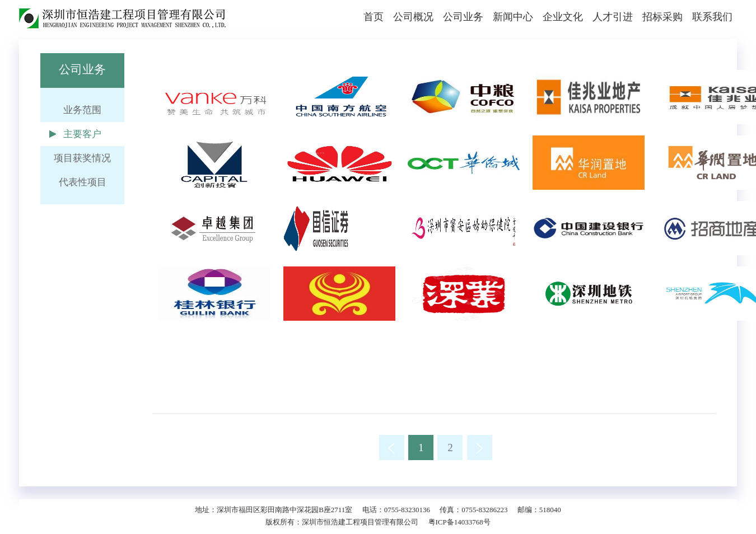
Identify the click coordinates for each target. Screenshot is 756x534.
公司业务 (463, 17)
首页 (374, 17)
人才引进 (613, 17)
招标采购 (662, 17)
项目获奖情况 (82, 158)
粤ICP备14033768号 (459, 522)
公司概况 (413, 17)
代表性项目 (83, 182)
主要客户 (82, 134)
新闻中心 (513, 17)
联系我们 (712, 17)
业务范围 (82, 110)
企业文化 (563, 17)
